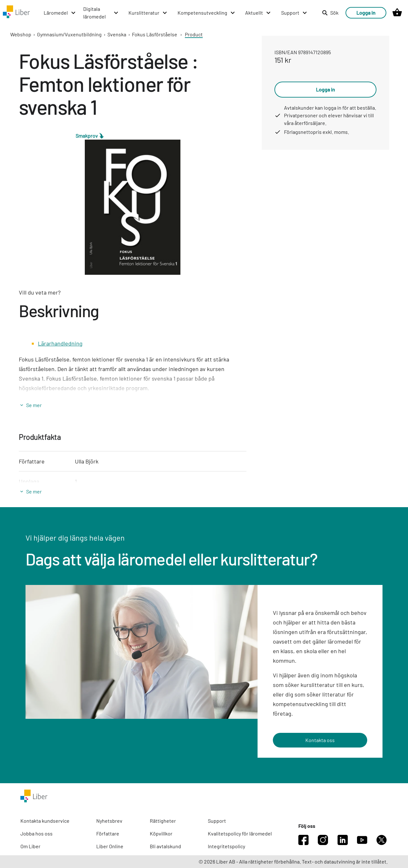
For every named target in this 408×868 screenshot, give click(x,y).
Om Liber (30, 846)
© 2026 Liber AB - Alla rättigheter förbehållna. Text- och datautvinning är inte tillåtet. (293, 861)
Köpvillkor (161, 833)
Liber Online (110, 846)
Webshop (21, 34)
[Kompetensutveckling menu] (207, 13)
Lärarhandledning (60, 343)
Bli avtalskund (165, 846)
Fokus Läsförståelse (155, 34)
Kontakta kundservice (45, 821)
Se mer (34, 405)
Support (217, 821)
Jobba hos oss (36, 833)
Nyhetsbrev (109, 821)
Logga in (366, 13)
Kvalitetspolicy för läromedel (240, 833)
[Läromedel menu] (60, 13)
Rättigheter (163, 821)
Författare (108, 833)
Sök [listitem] (330, 13)
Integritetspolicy (226, 846)
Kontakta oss (320, 740)
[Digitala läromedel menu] (101, 13)
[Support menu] (294, 13)
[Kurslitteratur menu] (148, 13)
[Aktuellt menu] (258, 13)
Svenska (117, 34)
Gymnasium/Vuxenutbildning (69, 34)
